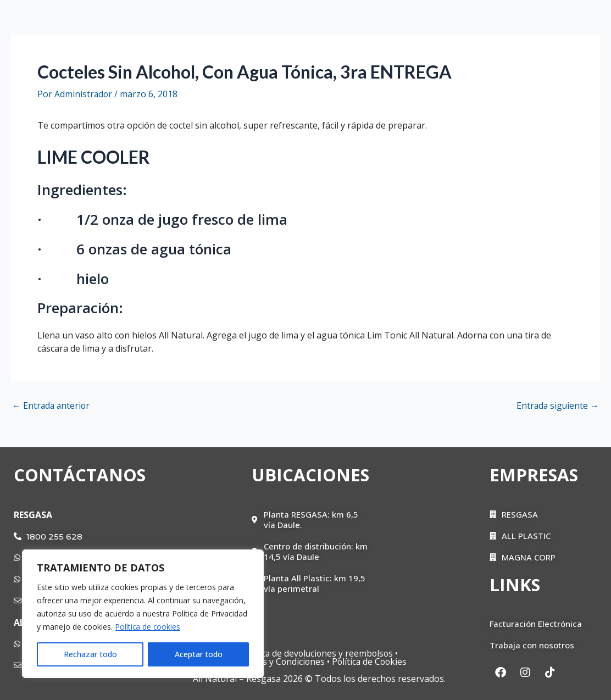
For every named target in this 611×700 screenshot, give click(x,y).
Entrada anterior (52, 405)
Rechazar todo (90, 654)
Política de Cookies (373, 662)
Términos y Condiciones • (279, 662)
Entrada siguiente (557, 405)
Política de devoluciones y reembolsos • (319, 653)
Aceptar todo (199, 654)
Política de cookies (149, 627)
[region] (143, 614)
